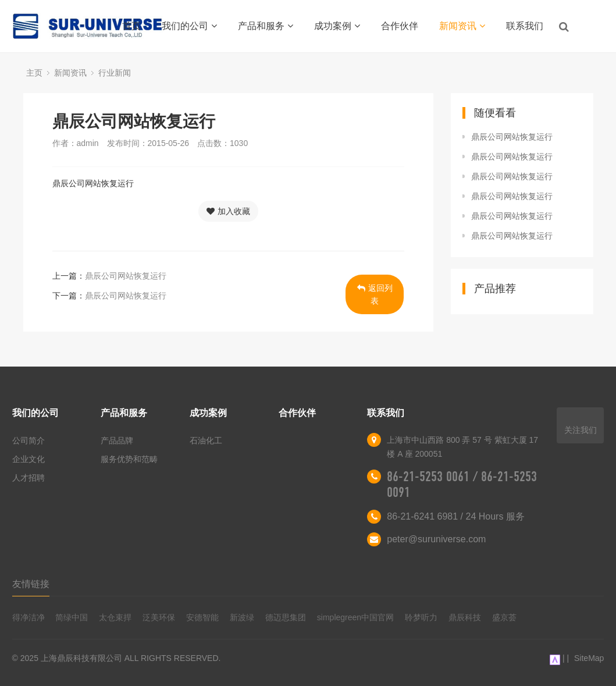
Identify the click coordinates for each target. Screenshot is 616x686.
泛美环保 (159, 617)
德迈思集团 (286, 617)
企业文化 (29, 459)
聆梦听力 (421, 617)
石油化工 (206, 440)
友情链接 (31, 584)
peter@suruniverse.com (436, 539)
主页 (34, 73)
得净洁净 (29, 617)
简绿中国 (72, 617)
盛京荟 (504, 617)
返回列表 (375, 294)
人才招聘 (29, 478)
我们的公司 (189, 26)
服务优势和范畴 (129, 459)
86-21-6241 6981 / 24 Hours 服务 (456, 516)
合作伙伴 (400, 26)
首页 (131, 26)
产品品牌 (117, 440)
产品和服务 (266, 26)
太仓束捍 (115, 617)
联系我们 (525, 26)
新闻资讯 (462, 26)
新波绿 (242, 617)
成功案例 (337, 26)
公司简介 (29, 440)
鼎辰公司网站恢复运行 (126, 276)
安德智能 (202, 617)
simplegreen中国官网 (355, 617)
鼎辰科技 (465, 617)
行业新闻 (115, 73)
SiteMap (589, 658)
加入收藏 (228, 211)
